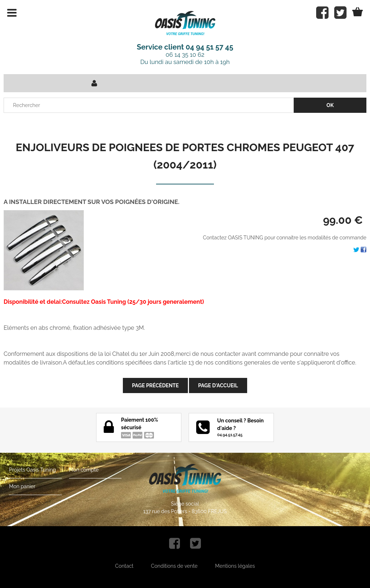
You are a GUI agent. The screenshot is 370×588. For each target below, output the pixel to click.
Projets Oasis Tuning (33, 470)
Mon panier (22, 486)
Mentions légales (235, 566)
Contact (124, 566)
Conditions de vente (174, 566)
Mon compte (84, 470)
